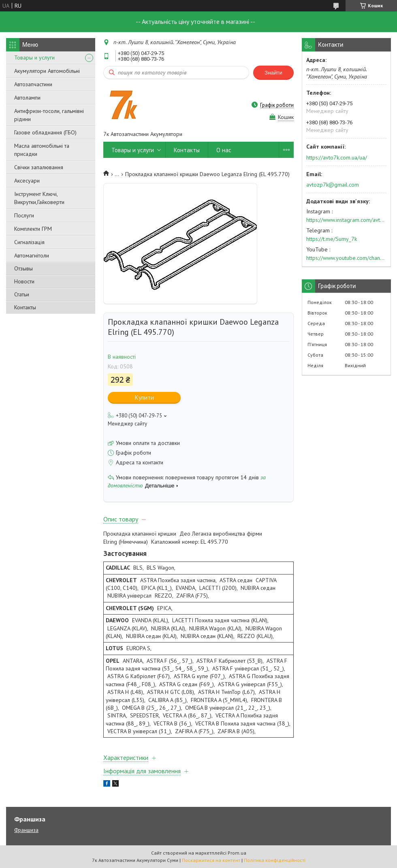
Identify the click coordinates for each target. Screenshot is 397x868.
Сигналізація (29, 242)
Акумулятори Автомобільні (47, 71)
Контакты (25, 307)
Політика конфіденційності (275, 860)
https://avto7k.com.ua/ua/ (337, 157)
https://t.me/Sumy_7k (332, 239)
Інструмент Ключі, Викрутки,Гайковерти (39, 198)
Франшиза (26, 830)
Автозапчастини (33, 84)
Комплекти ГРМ (33, 229)
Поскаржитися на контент (211, 860)
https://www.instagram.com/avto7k (346, 220)
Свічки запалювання (39, 167)
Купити (144, 397)
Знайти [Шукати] (273, 73)
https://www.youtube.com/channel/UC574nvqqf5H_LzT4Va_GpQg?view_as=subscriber (346, 258)
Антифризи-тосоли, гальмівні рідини (49, 115)
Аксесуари (27, 181)
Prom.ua (237, 853)
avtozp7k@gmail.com (333, 185)
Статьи (22, 294)
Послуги (24, 215)
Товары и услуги (34, 57)
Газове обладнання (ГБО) (45, 132)
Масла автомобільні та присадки (42, 150)
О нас (224, 150)
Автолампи (27, 98)
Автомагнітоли (32, 255)
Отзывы (23, 268)
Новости (24, 281)
